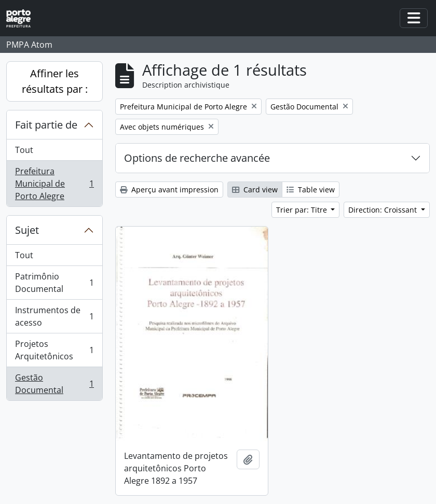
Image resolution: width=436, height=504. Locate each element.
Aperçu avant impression (169, 190)
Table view (311, 190)
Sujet (27, 230)
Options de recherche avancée (197, 158)
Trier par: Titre (303, 210)
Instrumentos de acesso (54, 316)
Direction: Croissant (384, 210)
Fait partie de (46, 125)
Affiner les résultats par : (55, 81)
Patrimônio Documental (54, 283)
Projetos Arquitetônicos (54, 350)
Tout (24, 150)
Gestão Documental (54, 384)
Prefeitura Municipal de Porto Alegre (54, 184)
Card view (255, 190)
